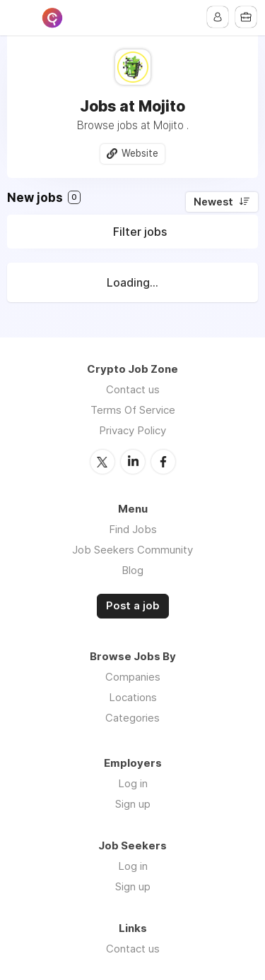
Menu (19, 18)
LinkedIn (133, 462)
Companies (133, 677)
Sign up (133, 804)
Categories (132, 718)
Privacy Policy (132, 430)
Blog (132, 570)
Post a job (133, 606)
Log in (133, 783)
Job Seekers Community (132, 550)
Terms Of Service (133, 410)
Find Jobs (133, 529)
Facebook (163, 462)
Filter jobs (140, 232)
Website (140, 153)
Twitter (102, 462)
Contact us (133, 389)
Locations (133, 697)
